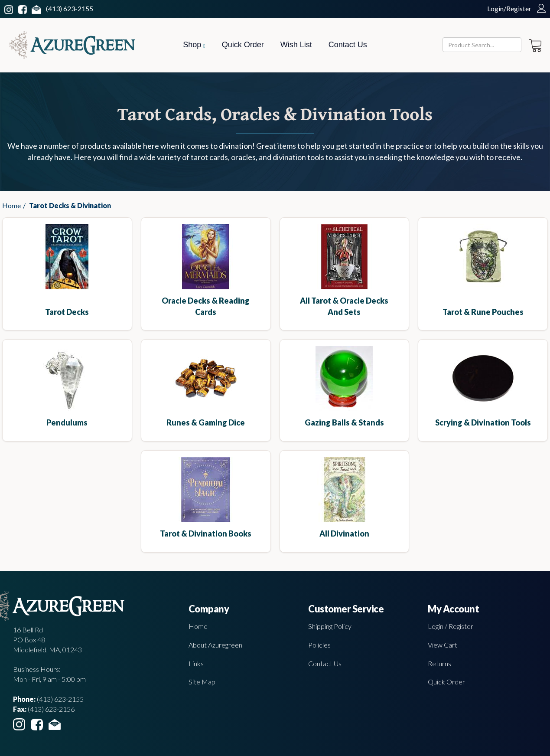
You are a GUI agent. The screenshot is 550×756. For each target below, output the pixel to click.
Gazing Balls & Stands (344, 422)
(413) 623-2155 (70, 8)
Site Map (202, 682)
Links (196, 663)
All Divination (344, 533)
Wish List (296, 45)
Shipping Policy (330, 626)
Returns (439, 663)
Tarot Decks (67, 312)
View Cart (443, 645)
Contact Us (348, 45)
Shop (194, 45)
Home (11, 205)
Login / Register (451, 626)
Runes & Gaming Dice (206, 422)
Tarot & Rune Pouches (483, 312)
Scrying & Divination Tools (483, 422)
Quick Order (243, 45)
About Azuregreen (215, 645)
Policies (319, 645)
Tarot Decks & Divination (70, 205)
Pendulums (67, 422)
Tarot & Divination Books (206, 533)
